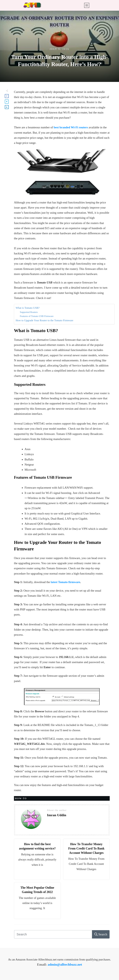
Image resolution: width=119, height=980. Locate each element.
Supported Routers (29, 312)
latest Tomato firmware (65, 582)
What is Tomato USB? (28, 308)
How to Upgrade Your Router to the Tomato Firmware (44, 320)
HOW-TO (21, 798)
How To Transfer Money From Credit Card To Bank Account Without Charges (86, 848)
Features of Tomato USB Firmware (37, 316)
